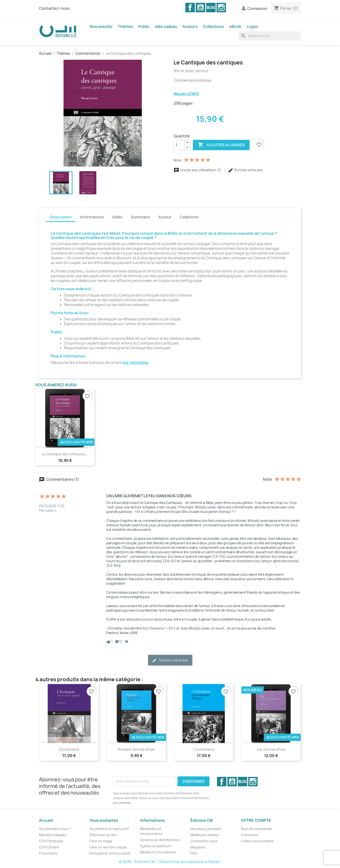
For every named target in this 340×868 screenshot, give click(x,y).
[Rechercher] (270, 36)
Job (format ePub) (271, 749)
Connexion (250, 835)
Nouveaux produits (206, 829)
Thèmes (125, 26)
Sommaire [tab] (141, 217)
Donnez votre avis (245, 170)
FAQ (193, 853)
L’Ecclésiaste (69, 749)
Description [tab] (61, 217)
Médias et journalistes (158, 852)
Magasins (198, 847)
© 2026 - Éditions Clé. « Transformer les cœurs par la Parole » (170, 862)
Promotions (48, 853)
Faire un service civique (108, 847)
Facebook (190, 8)
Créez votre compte (257, 841)
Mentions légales (53, 835)
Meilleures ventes (205, 835)
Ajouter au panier (221, 145)
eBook (235, 26)
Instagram (221, 8)
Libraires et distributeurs (160, 840)
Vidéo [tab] (117, 217)
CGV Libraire (49, 847)
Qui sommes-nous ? (55, 829)
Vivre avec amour (191, 71)
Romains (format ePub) (136, 749)
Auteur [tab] (165, 217)
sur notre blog (135, 363)
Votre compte (256, 820)
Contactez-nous (54, 8)
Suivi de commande (256, 829)
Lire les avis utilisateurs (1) (198, 170)
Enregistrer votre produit (110, 853)
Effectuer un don (103, 835)
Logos (252, 26)
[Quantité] (179, 145)
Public (144, 26)
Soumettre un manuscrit (109, 829)
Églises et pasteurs (156, 846)
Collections (214, 26)
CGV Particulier (51, 841)
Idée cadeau (166, 26)
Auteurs (190, 26)
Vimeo (211, 8)
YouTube (200, 8)
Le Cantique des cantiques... (65, 454)
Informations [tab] (92, 217)
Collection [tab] (189, 217)
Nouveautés (101, 26)
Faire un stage (101, 841)
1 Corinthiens (204, 749)
